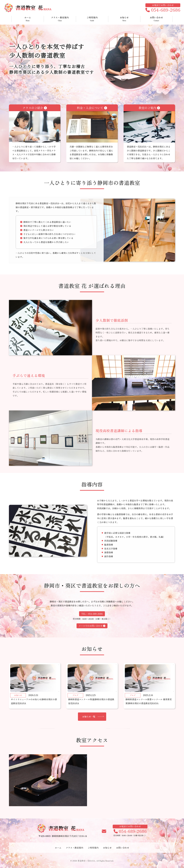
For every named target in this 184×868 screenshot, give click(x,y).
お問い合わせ (156, 19)
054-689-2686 (163, 10)
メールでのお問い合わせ (92, 638)
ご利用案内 (92, 19)
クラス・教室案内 (60, 19)
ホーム (28, 19)
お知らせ (124, 19)
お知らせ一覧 (89, 734)
